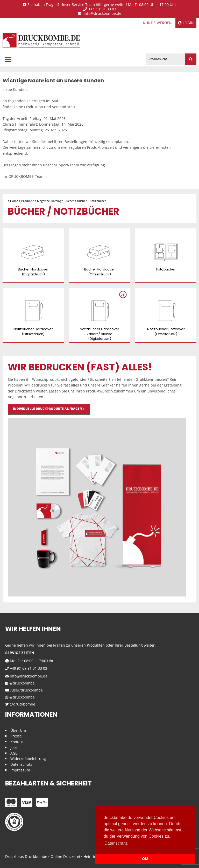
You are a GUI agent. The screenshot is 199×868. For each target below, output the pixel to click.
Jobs (14, 747)
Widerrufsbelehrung (28, 759)
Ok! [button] (145, 859)
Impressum (20, 770)
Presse (16, 736)
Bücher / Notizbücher (92, 201)
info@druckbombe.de (99, 14)
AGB (14, 753)
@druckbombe (20, 683)
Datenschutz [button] (116, 843)
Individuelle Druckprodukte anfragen (49, 409)
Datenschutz (21, 764)
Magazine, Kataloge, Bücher (56, 201)
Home (14, 201)
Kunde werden (157, 23)
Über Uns (19, 730)
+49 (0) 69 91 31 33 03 (29, 668)
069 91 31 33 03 (100, 9)
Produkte (28, 201)
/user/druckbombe (24, 690)
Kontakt (17, 742)
